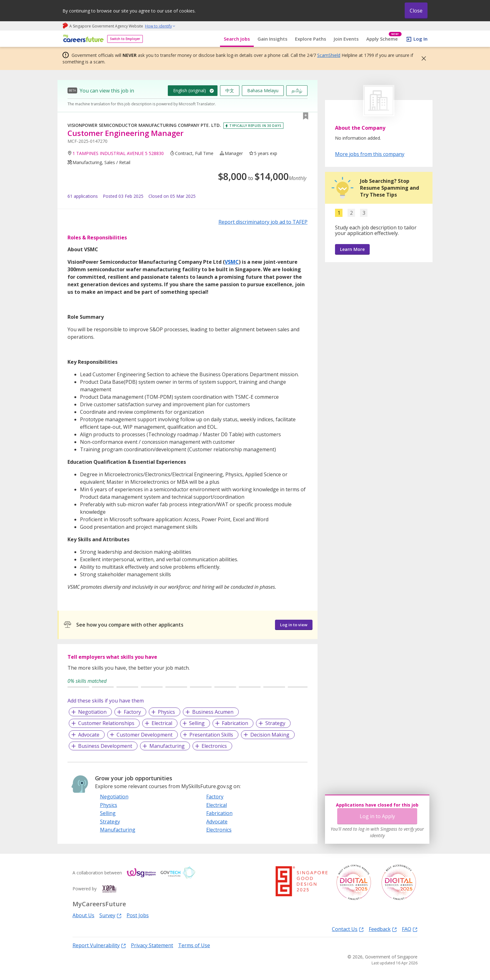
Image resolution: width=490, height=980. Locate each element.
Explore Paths (311, 39)
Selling (197, 723)
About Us (83, 915)
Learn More (352, 249)
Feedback (383, 929)
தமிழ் (297, 90)
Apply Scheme (384, 39)
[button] (422, 58)
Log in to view (294, 625)
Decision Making (270, 735)
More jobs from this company (370, 154)
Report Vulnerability (99, 945)
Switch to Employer (125, 39)
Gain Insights (272, 39)
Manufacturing (167, 746)
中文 (230, 90)
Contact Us (348, 929)
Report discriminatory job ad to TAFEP (263, 222)
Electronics (214, 746)
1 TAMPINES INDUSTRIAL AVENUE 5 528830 (118, 153)
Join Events (346, 39)
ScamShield (329, 55)
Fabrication (235, 723)
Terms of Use (194, 945)
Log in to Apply (377, 816)
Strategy (275, 723)
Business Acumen (213, 712)
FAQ (410, 929)
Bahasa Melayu (263, 90)
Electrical (162, 723)
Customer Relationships (106, 723)
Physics (166, 712)
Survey (110, 915)
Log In (420, 39)
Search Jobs (237, 39)
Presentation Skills (211, 735)
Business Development (105, 746)
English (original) (190, 90)
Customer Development (145, 735)
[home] (82, 39)
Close (416, 11)
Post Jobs (138, 915)
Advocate (89, 735)
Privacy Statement (152, 945)
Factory (132, 712)
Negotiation (92, 712)
